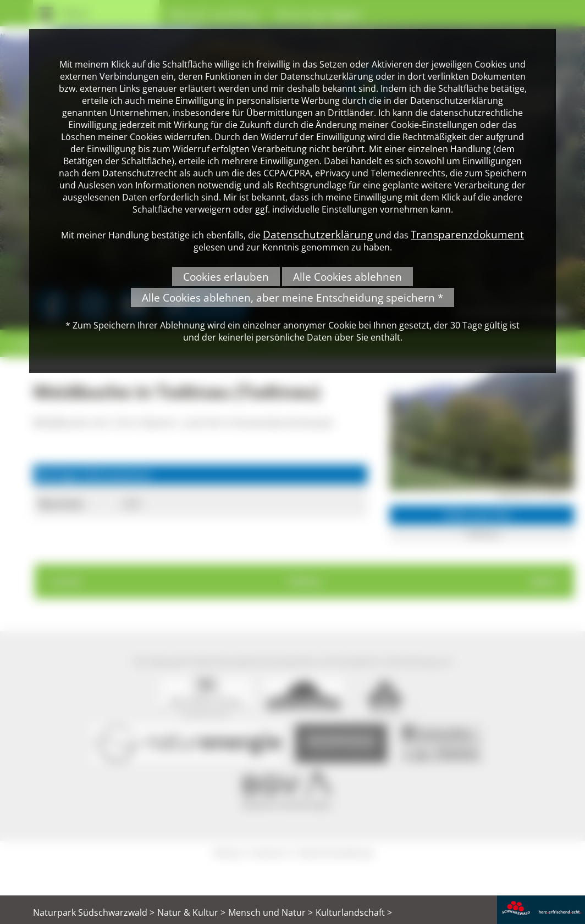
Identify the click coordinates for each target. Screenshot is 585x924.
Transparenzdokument (467, 234)
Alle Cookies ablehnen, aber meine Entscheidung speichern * (292, 297)
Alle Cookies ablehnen (347, 277)
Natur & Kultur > (191, 912)
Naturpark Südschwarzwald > (94, 912)
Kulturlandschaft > (354, 912)
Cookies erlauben (226, 277)
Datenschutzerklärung (318, 234)
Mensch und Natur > (271, 912)
